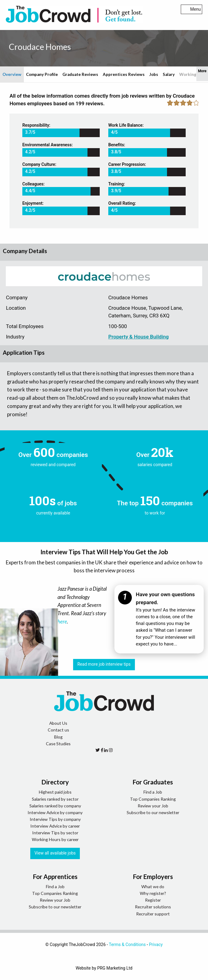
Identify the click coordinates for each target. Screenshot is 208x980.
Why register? (153, 893)
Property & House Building (139, 337)
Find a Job (153, 792)
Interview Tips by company (55, 819)
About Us (58, 723)
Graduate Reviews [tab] (80, 74)
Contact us (58, 730)
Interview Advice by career (55, 826)
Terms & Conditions (127, 944)
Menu (192, 9)
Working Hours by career (55, 839)
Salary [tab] (169, 74)
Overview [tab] (12, 74)
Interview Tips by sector (55, 833)
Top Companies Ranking (153, 799)
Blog (58, 737)
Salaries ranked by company (55, 806)
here (62, 621)
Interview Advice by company (55, 812)
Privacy (156, 944)
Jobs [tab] (154, 74)
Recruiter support (153, 914)
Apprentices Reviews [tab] (124, 74)
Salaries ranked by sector (55, 799)
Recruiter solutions (153, 907)
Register (153, 900)
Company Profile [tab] (42, 74)
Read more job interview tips (104, 664)
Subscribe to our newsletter (153, 812)
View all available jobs (55, 853)
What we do (153, 886)
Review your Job (153, 806)
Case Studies (58, 744)
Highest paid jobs (55, 792)
